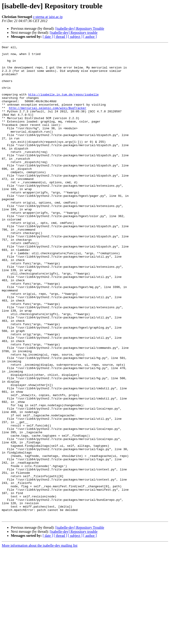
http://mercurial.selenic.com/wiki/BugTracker (48, 121)
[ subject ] (75, 37)
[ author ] (90, 37)
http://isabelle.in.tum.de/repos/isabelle (63, 104)
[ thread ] (60, 37)
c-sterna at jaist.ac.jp (48, 17)
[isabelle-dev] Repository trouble (74, 33)
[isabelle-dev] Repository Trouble (80, 28)
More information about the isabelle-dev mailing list (40, 640)
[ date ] (48, 37)
